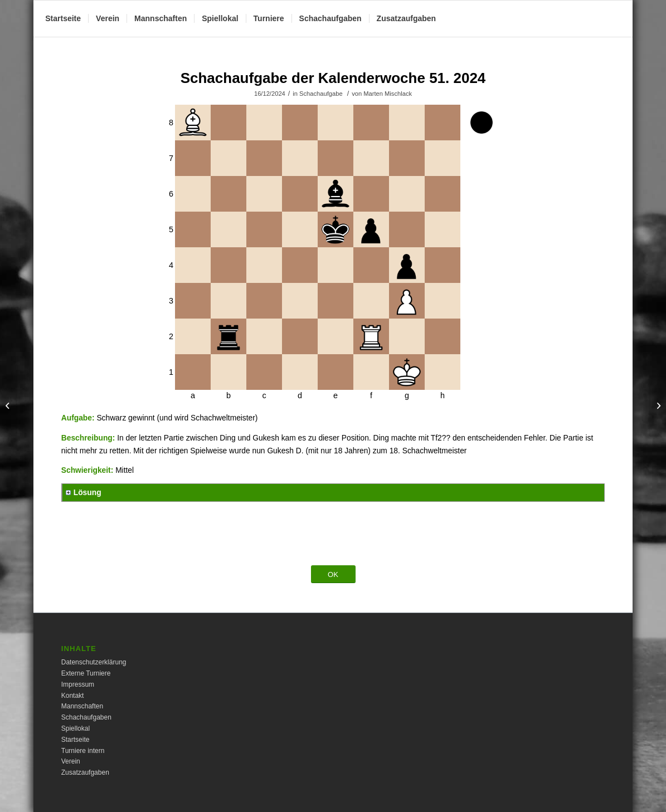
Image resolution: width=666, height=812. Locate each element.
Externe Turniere (86, 673)
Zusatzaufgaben (85, 772)
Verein (71, 761)
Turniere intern (83, 751)
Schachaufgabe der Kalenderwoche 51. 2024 (333, 78)
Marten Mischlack (388, 94)
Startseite (76, 740)
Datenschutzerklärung (94, 662)
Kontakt (73, 696)
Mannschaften (82, 706)
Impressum (78, 684)
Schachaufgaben (86, 717)
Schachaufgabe (321, 94)
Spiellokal (76, 728)
